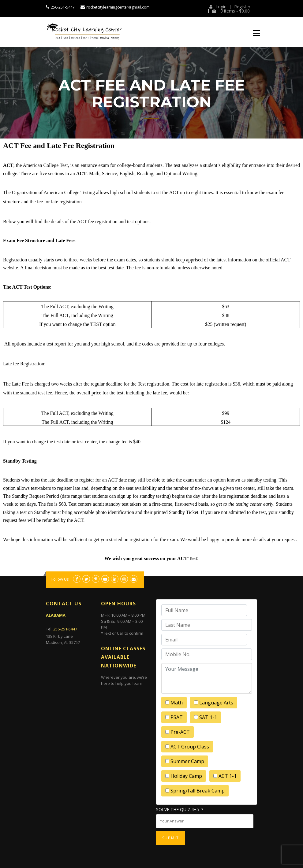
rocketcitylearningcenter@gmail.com (118, 7)
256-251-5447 (63, 7)
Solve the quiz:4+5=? (180, 809)
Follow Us (60, 579)
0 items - (231, 11)
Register (242, 7)
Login (218, 7)
